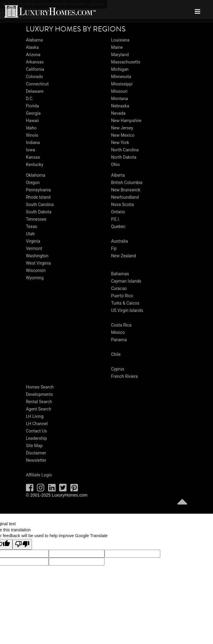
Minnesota (121, 77)
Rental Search (39, 402)
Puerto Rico (122, 296)
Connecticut (37, 84)
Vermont (34, 248)
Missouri (119, 91)
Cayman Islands (126, 281)
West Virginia (38, 263)
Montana (120, 99)
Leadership (36, 438)
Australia (120, 241)
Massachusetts (126, 62)
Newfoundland (125, 197)
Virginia (33, 241)
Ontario (118, 212)
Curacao (119, 288)
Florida (32, 106)
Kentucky (35, 165)
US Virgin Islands (127, 310)
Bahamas (120, 274)
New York (120, 143)
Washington (37, 256)
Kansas (33, 157)
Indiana (33, 143)
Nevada (118, 113)
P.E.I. (116, 219)
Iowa (30, 150)
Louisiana (120, 40)
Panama (119, 340)
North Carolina (125, 150)
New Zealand (124, 256)
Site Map (34, 446)
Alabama (34, 40)
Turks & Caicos (125, 303)
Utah (30, 234)
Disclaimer (36, 453)
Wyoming (35, 278)
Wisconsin (36, 270)
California (35, 69)
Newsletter (36, 460)
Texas (32, 226)
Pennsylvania (38, 190)
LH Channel (37, 424)
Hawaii (32, 121)
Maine (117, 47)
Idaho (31, 128)
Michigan (120, 69)
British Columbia (127, 183)
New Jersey (122, 128)
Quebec (118, 226)
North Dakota (124, 157)
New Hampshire (126, 121)
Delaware (35, 91)
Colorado (34, 77)
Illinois (32, 135)
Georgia (33, 113)
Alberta (118, 175)
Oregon (33, 183)
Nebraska (120, 106)
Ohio (116, 165)
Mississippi (122, 84)
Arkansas (35, 62)
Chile (116, 354)
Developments (39, 394)
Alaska (32, 47)
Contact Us (36, 431)
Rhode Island (38, 197)
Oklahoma (35, 175)
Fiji (114, 248)
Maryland (120, 55)
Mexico (118, 332)
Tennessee (36, 219)
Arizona (33, 55)
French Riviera (125, 376)
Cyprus (118, 369)
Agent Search (39, 409)
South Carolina (40, 204)
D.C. (30, 99)
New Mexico (123, 135)
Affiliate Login (39, 475)
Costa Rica (121, 325)
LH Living (35, 416)
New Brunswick (126, 190)
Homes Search (40, 387)
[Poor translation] (22, 545)
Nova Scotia (123, 204)
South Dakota (39, 212)
